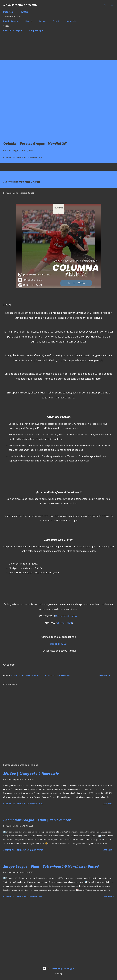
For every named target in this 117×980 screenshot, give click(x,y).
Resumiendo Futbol (21, 5)
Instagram (8, 12)
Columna (50, 675)
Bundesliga (72, 21)
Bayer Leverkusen (21, 675)
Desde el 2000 (58, 644)
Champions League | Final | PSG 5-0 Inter (37, 820)
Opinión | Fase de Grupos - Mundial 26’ (35, 144)
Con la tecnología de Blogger (59, 968)
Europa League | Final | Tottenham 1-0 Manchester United (51, 866)
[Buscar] (105, 5)
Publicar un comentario (30, 158)
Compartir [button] (9, 158)
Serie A (56, 21)
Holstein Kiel (64, 675)
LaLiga (42, 21)
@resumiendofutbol (66, 616)
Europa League (36, 30)
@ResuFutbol (64, 623)
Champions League (13, 30)
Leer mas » (108, 804)
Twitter (24, 12)
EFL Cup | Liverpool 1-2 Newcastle (31, 774)
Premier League (11, 21)
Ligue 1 (29, 21)
